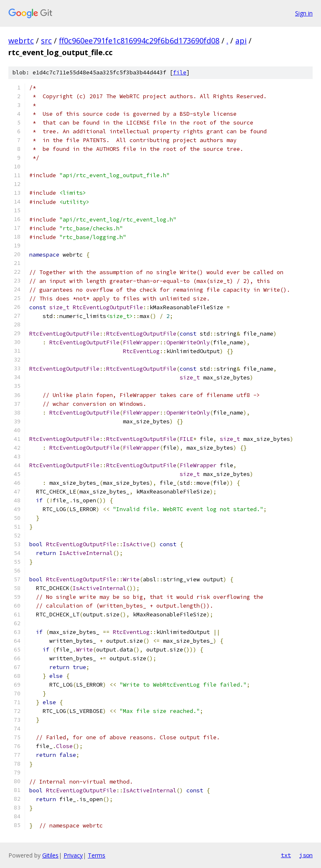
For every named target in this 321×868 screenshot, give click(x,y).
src (46, 41)
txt (286, 855)
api (241, 41)
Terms (97, 855)
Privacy (73, 855)
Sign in (304, 13)
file (180, 73)
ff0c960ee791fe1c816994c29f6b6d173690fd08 (139, 41)
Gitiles (50, 855)
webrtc (21, 41)
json (306, 855)
